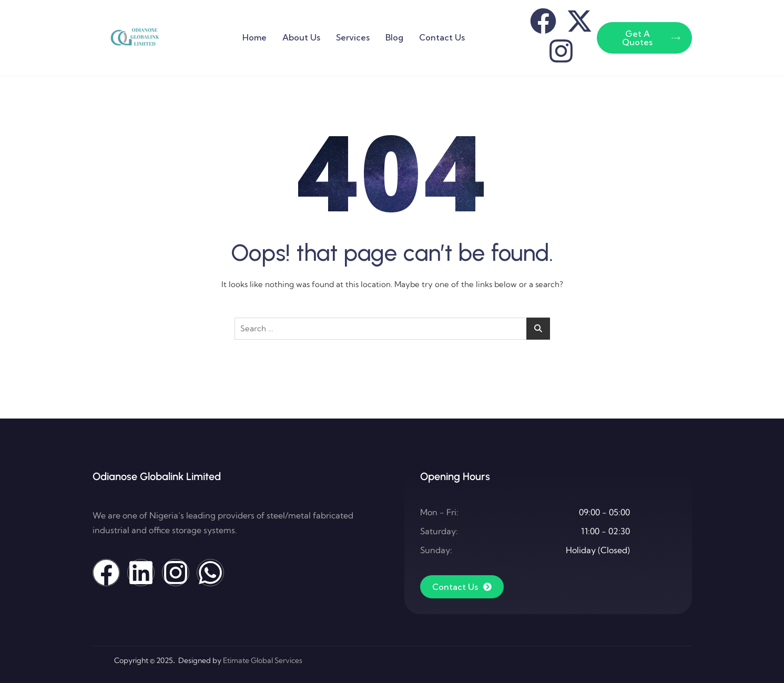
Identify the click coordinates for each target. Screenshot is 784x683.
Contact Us (442, 37)
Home (254, 37)
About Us (301, 37)
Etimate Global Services (263, 660)
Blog (394, 37)
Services (353, 37)
